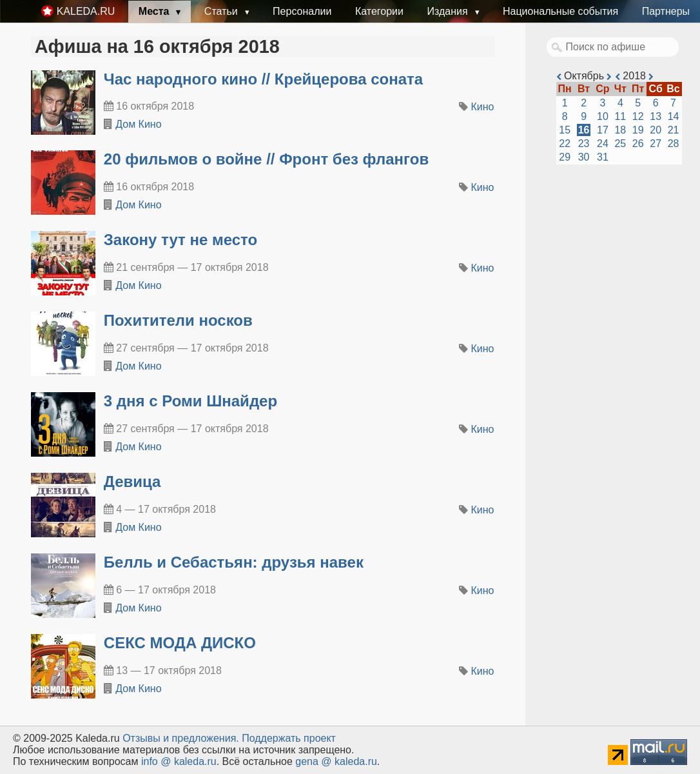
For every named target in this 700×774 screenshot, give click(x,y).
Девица (132, 481)
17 (603, 130)
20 (656, 130)
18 (620, 130)
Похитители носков (178, 320)
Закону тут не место (180, 240)
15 (565, 130)
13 (656, 116)
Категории (379, 11)
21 (674, 130)
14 (674, 116)
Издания (449, 11)
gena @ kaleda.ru (336, 761)
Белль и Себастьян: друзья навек (234, 562)
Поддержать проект (289, 738)
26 (638, 144)
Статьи (222, 11)
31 (603, 157)
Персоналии (302, 11)
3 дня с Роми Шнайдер (190, 401)
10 (603, 116)
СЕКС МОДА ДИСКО (180, 643)
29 (565, 157)
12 (638, 116)
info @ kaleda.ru (179, 761)
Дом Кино (138, 124)
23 (584, 144)
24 (603, 144)
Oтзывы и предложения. (181, 738)
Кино (483, 107)
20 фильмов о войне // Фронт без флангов (266, 159)
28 (674, 144)
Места (155, 11)
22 (565, 144)
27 (656, 144)
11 (620, 116)
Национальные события (560, 11)
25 (620, 144)
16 (584, 130)
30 (584, 157)
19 (638, 130)
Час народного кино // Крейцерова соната (263, 79)
